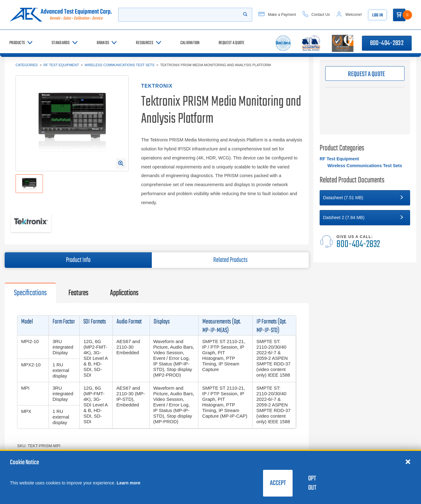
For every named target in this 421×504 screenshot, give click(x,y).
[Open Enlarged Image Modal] (121, 163)
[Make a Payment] (277, 15)
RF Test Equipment (61, 65)
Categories (27, 65)
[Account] (349, 15)
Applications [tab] (124, 293)
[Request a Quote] (232, 43)
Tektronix (157, 86)
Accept (278, 483)
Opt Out (312, 483)
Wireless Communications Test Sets (119, 65)
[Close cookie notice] (408, 461)
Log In (377, 15)
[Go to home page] (61, 15)
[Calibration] (190, 43)
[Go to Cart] (399, 15)
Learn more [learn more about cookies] (128, 483)
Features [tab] (78, 293)
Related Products (230, 260)
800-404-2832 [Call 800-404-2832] (387, 43)
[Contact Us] (316, 15)
